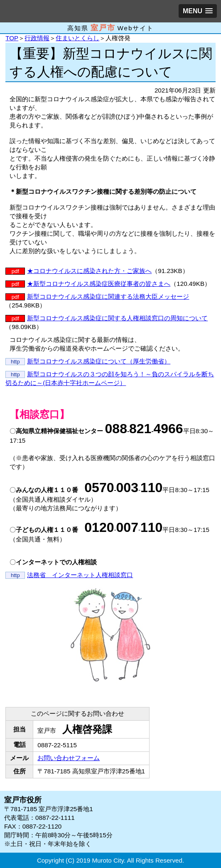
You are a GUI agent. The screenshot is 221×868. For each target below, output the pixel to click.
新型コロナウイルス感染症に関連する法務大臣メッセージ (108, 296)
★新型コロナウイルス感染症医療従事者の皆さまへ (99, 284)
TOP (12, 38)
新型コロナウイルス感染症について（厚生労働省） (99, 361)
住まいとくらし (77, 38)
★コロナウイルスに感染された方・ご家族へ (89, 271)
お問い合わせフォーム (69, 758)
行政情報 (37, 38)
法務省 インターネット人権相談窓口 (80, 575)
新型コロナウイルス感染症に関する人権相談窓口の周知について (117, 318)
